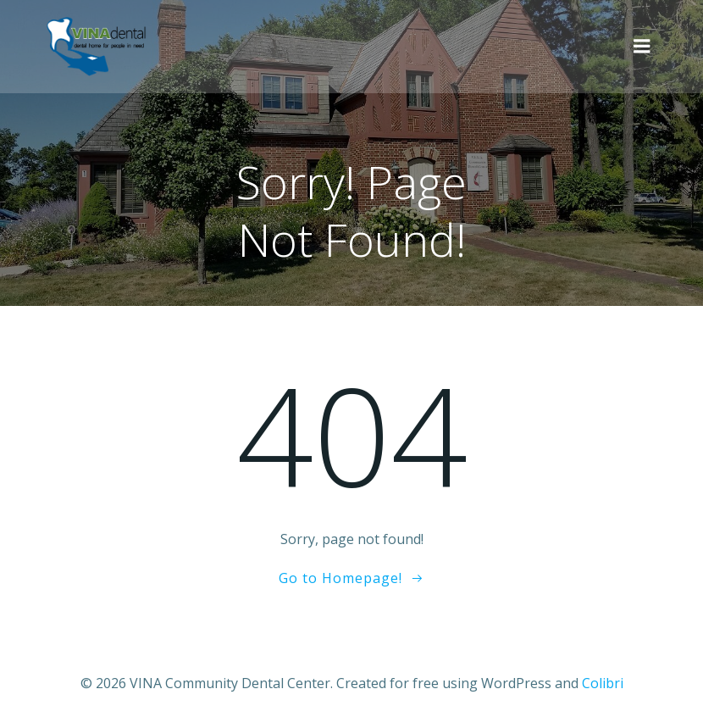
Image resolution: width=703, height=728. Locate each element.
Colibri (603, 683)
